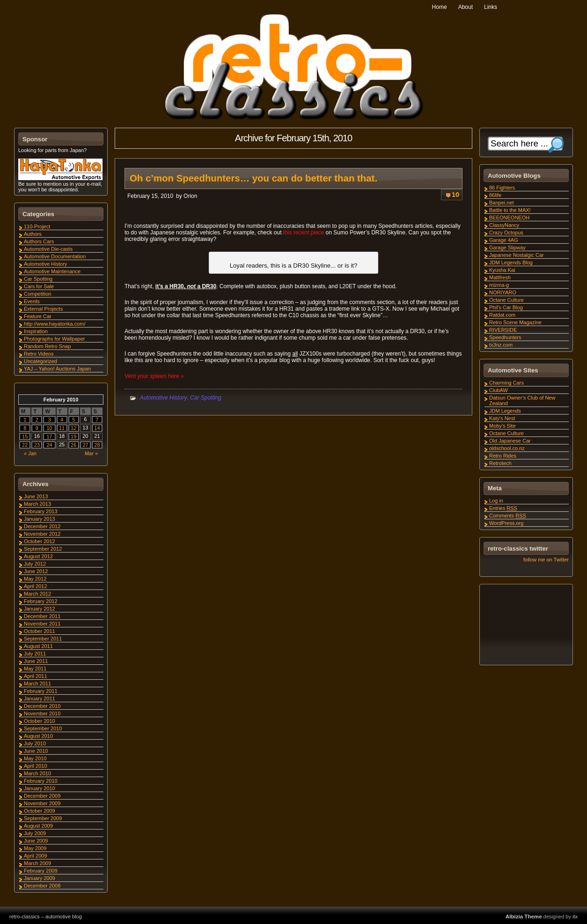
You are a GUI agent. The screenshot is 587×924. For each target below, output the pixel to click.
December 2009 (42, 796)
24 (49, 445)
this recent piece (304, 233)
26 (73, 445)
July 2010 (35, 743)
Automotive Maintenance (52, 271)
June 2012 (36, 571)
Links (491, 7)
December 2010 (42, 706)
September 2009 (43, 818)
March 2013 (37, 504)
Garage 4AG (504, 240)
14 (97, 428)
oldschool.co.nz (507, 448)
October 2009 (40, 811)
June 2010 (36, 751)
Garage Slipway (507, 247)
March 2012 (37, 594)
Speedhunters (505, 337)
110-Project (37, 226)
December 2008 (42, 886)
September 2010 (43, 728)
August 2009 (38, 826)
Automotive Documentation (55, 256)
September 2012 (43, 549)
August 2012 (38, 556)
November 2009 (42, 803)
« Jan (30, 453)
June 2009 (36, 841)
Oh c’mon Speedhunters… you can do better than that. (253, 178)
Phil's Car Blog (506, 307)
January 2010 (40, 788)
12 (73, 428)
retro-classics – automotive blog (46, 917)
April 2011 (36, 676)
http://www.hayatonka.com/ (55, 324)
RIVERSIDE (503, 330)
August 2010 (38, 736)
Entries (503, 508)
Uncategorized (40, 361)
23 (37, 445)
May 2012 (35, 579)
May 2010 (35, 758)
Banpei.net (502, 203)
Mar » (91, 453)
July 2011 (35, 654)
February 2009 (41, 871)
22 (25, 445)
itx (575, 917)
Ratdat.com (502, 315)
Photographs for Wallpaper (54, 339)
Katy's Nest (502, 418)
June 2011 (36, 661)
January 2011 (40, 698)
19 (73, 437)
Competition (38, 294)
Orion (190, 196)
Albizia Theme (524, 917)
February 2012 (41, 601)
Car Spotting (206, 398)
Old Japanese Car (510, 441)
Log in (496, 501)
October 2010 (40, 721)
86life (495, 195)
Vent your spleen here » (154, 376)
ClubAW (499, 390)
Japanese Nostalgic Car (517, 255)
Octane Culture (506, 300)
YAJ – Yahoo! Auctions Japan (57, 369)
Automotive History (164, 398)
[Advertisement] (526, 626)
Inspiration (36, 331)
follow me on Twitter (546, 560)
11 (62, 428)
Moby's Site (503, 426)
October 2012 (40, 541)
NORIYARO (503, 292)
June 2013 (36, 496)
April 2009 (36, 856)
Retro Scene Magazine (515, 322)
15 (25, 437)
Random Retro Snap (47, 346)
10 (455, 195)
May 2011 (35, 669)
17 (49, 437)
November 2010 (42, 713)
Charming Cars (506, 383)
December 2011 (42, 616)
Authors (33, 234)
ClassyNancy (504, 225)
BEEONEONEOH (509, 218)
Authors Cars (39, 241)
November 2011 (42, 624)
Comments (508, 516)
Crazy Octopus (506, 233)
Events (32, 301)
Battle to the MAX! (510, 210)
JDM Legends (505, 411)
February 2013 (41, 511)
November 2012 (42, 534)
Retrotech (500, 463)
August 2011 (38, 646)
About (466, 7)
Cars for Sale (39, 286)
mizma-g (499, 285)
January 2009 (40, 878)
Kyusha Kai (502, 270)
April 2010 (36, 766)
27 (85, 445)
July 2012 (35, 564)
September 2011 (43, 639)
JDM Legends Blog (511, 262)
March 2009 (37, 863)
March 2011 (37, 684)
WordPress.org (506, 523)
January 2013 (40, 519)
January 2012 (40, 609)
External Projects (43, 309)
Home (440, 7)
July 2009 (35, 833)
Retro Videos (39, 354)
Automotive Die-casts (48, 249)
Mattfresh (500, 277)
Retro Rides (503, 456)
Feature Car (38, 316)
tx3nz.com (501, 345)
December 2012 (42, 526)
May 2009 (35, 848)
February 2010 (41, 781)
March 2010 (37, 773)
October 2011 (40, 631)
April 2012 (36, 586)
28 (97, 445)
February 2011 (41, 691)
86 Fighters (502, 188)
